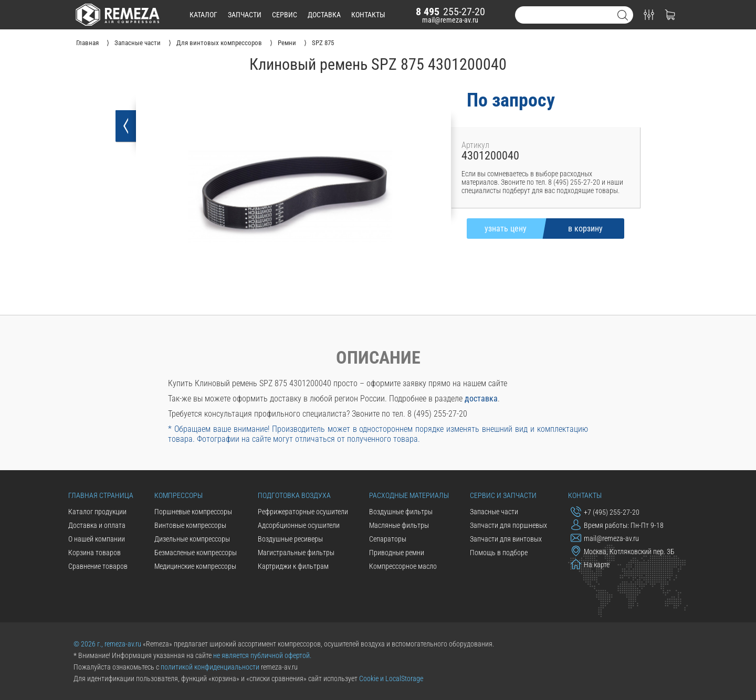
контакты (368, 15)
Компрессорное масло (403, 566)
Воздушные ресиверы (290, 539)
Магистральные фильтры (296, 553)
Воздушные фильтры (401, 512)
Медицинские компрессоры (195, 566)
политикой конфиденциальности (210, 667)
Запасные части (494, 512)
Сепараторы (388, 539)
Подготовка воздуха (294, 495)
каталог (203, 15)
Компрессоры (178, 495)
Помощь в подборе (499, 553)
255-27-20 (450, 12)
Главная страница (101, 495)
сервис (285, 15)
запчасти (245, 15)
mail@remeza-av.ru (450, 20)
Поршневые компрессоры (193, 512)
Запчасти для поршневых (508, 525)
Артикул (475, 145)
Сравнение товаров (98, 566)
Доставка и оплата (97, 525)
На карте (590, 564)
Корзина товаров (94, 553)
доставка (324, 15)
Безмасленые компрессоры (196, 553)
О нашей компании (97, 539)
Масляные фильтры (399, 525)
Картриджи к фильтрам (293, 566)
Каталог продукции (97, 512)
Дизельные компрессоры (192, 539)
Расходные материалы (409, 495)
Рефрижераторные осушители (303, 512)
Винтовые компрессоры (190, 525)
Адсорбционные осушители (299, 525)
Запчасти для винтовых (506, 539)
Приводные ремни (397, 553)
